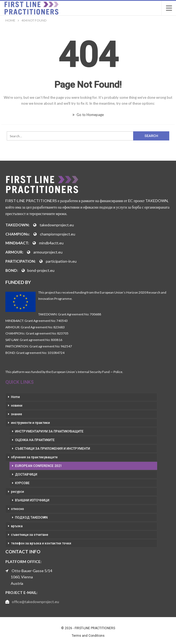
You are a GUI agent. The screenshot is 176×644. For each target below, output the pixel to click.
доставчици (26, 474)
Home (15, 397)
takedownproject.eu (57, 225)
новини (17, 406)
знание (17, 414)
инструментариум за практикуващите (49, 431)
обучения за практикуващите (34, 457)
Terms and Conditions (88, 636)
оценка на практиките (35, 440)
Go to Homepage (88, 115)
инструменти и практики (30, 423)
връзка (17, 526)
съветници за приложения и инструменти (53, 449)
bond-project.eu (41, 270)
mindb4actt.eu (51, 243)
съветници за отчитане (30, 535)
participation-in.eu (61, 261)
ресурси (18, 492)
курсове (22, 483)
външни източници (32, 500)
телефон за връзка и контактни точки (41, 543)
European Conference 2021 (39, 466)
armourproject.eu (48, 252)
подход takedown (31, 518)
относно (18, 509)
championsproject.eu (58, 234)
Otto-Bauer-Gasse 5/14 (32, 571)
